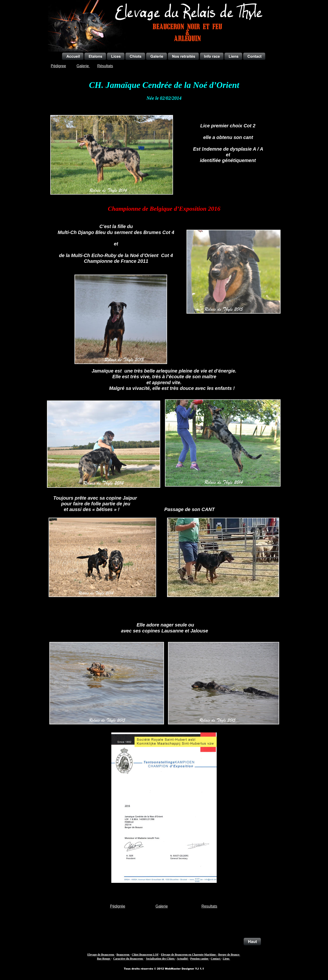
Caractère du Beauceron (128, 959)
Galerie (162, 906)
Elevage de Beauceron (101, 955)
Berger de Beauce (229, 955)
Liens (226, 959)
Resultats (209, 906)
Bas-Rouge (104, 959)
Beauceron (123, 955)
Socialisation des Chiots (161, 959)
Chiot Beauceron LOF (145, 955)
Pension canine (199, 959)
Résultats (105, 66)
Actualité (183, 959)
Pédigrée (117, 906)
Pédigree (58, 66)
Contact (216, 959)
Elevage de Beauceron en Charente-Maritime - (189, 955)
